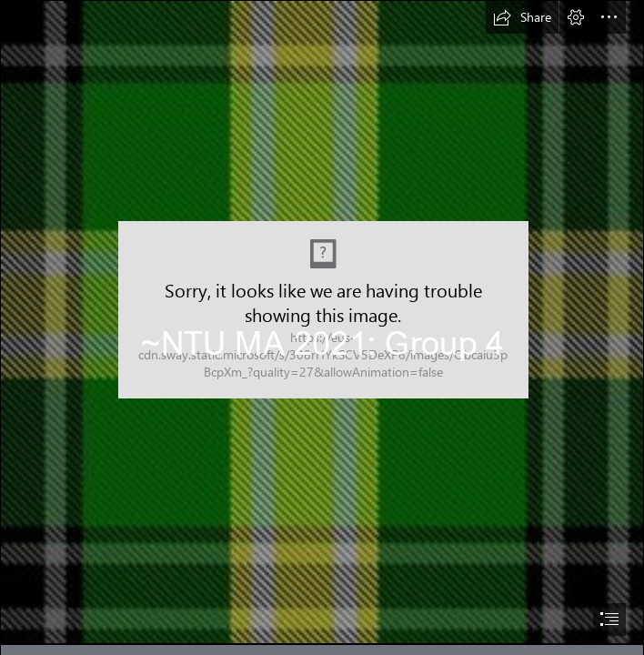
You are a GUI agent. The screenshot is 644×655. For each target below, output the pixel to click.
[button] (522, 17)
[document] (322, 327)
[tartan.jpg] (322, 322)
